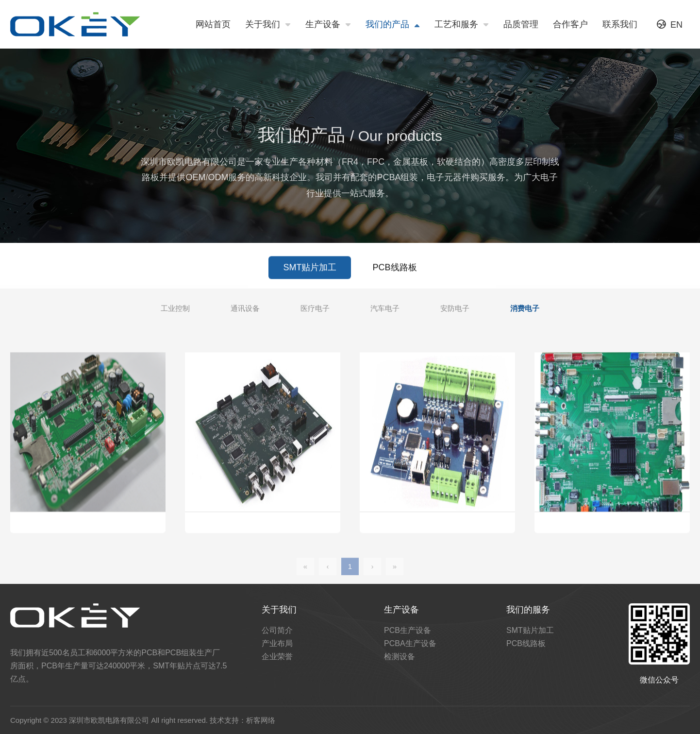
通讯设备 (245, 311)
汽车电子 (385, 311)
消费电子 (525, 311)
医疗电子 (315, 311)
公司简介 (277, 630)
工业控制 (175, 311)
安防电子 (455, 311)
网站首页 (213, 24)
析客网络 (261, 720)
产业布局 (277, 643)
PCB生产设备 (408, 630)
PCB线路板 (395, 272)
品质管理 (521, 24)
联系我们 (620, 24)
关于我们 (268, 25)
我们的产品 (393, 25)
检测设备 (400, 657)
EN (670, 24)
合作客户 (570, 24)
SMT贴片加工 (310, 272)
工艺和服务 (462, 25)
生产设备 (328, 25)
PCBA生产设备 (410, 643)
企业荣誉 (277, 657)
